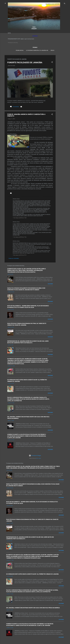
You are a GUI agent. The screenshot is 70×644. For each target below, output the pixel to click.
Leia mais (50, 284)
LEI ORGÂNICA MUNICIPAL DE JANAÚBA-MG (37, 50)
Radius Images (39, 458)
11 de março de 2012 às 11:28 (20, 218)
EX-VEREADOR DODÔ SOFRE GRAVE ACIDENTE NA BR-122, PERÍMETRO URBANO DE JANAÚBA (32, 574)
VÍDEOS (52, 50)
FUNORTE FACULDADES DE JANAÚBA (25, 62)
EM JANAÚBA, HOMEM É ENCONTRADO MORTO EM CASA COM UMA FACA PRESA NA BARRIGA (33, 608)
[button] (52, 62)
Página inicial (20, 50)
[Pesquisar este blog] (35, 43)
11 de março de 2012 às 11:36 (20, 237)
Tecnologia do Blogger (35, 456)
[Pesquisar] (65, 4)
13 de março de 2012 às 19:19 (20, 255)
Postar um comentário (14, 258)
